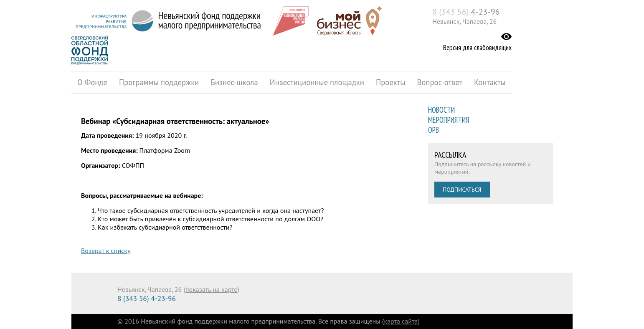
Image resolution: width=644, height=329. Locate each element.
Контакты (490, 82)
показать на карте (211, 289)
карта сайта (401, 321)
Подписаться (462, 190)
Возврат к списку (106, 251)
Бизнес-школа (234, 82)
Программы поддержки (159, 82)
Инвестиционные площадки (317, 82)
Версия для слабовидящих (477, 48)
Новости (441, 110)
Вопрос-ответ (440, 82)
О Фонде (92, 82)
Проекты (391, 82)
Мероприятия (449, 120)
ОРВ (434, 130)
